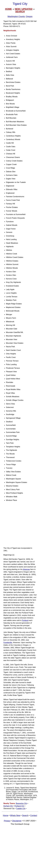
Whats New (15, 815)
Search (25, 815)
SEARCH (20, 11)
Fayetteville (8, 643)
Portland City (19, 806)
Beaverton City (21, 803)
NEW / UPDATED (24, 9)
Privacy (7, 821)
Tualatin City (21, 809)
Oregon (29, 16)
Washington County (16, 16)
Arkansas (26, 569)
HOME (8, 9)
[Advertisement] (20, 525)
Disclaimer (17, 821)
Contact (34, 815)
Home (6, 815)
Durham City (8, 806)
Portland (25, 620)
